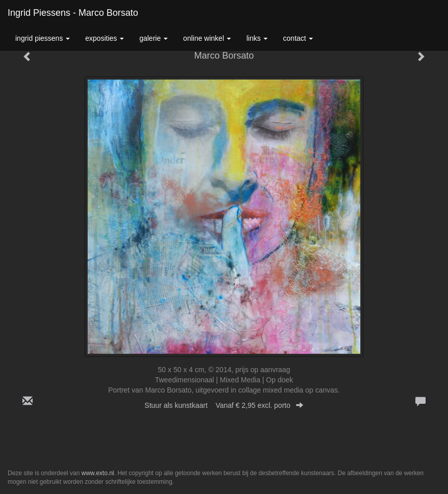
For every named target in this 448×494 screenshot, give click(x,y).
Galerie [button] (153, 38)
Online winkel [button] (207, 38)
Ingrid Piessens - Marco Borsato (73, 13)
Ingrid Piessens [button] (43, 38)
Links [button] (257, 38)
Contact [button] (298, 38)
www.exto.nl (98, 473)
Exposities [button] (104, 38)
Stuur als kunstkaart (224, 405)
